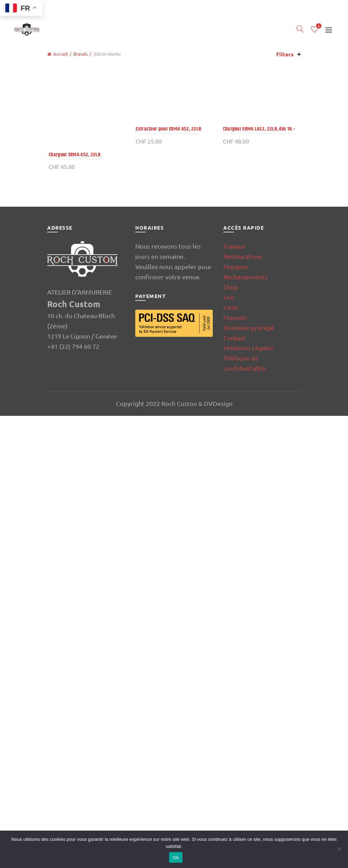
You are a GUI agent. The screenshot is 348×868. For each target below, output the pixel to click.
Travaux (234, 699)
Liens (231, 760)
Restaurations (243, 709)
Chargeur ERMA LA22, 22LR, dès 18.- (259, 607)
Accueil (61, 54)
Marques (236, 719)
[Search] (300, 29)
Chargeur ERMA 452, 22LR (73, 98)
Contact (234, 790)
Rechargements (246, 729)
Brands (80, 54)
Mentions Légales (248, 800)
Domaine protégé (249, 780)
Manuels (235, 770)
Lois (229, 749)
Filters (285, 54)
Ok (176, 858)
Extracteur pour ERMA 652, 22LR (168, 607)
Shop (231, 739)
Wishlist (318, 26)
